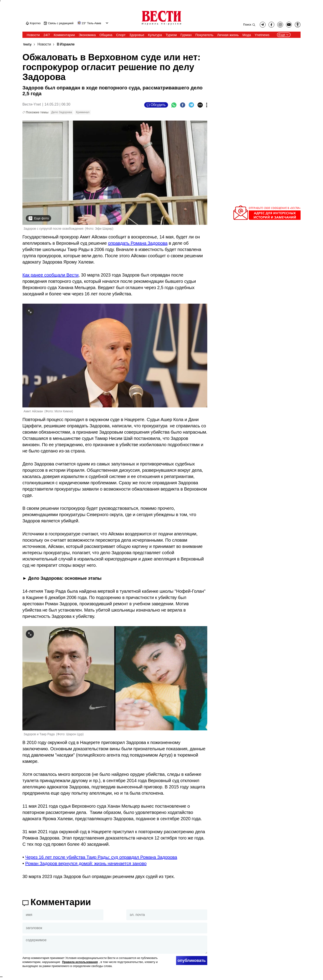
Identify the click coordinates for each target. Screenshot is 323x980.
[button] (298, 25)
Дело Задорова (62, 112)
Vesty (27, 44)
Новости (44, 44)
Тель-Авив (94, 23)
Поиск (247, 25)
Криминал (83, 112)
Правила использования (80, 962)
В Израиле (66, 44)
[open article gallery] (115, 173)
